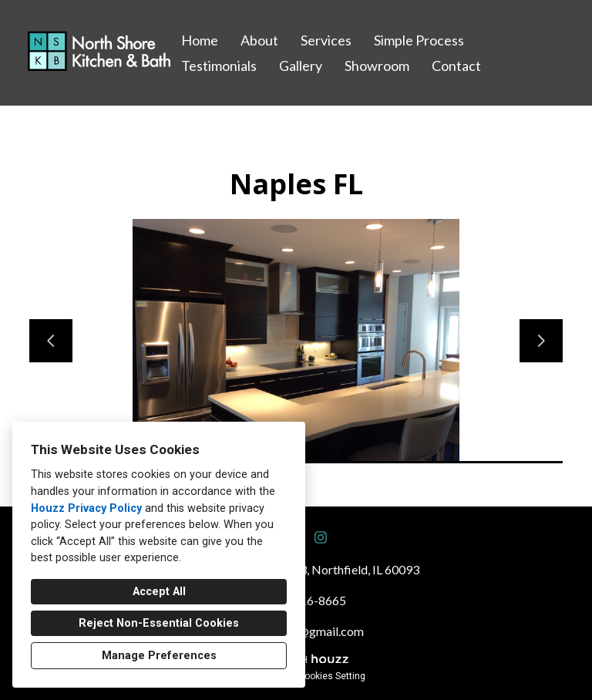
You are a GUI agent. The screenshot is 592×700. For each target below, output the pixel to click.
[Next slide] (541, 341)
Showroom (377, 66)
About (259, 40)
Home (200, 40)
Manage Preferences (159, 656)
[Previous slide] (51, 341)
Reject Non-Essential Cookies (159, 623)
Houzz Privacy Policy (86, 508)
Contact (456, 66)
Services (326, 40)
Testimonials (219, 66)
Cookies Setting (332, 676)
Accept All (159, 592)
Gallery (301, 66)
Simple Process (419, 40)
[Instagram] (321, 537)
